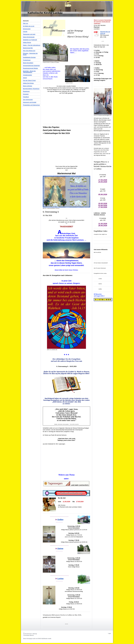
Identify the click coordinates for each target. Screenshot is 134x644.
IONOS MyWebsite (43, 639)
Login (109, 633)
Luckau (61, 579)
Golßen (60, 520)
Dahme (60, 549)
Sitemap (35, 634)
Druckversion (27, 634)
